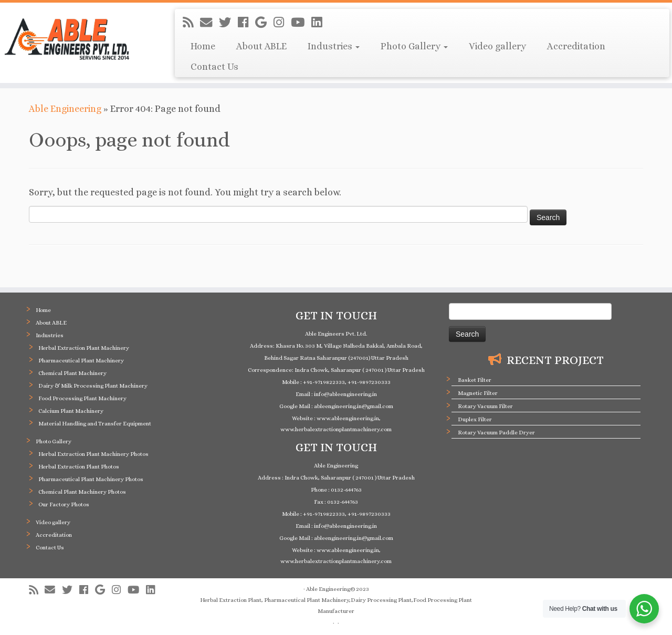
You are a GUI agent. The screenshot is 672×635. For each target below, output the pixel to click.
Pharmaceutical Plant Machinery (81, 361)
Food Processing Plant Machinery (82, 398)
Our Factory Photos (64, 504)
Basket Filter (475, 380)
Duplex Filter (475, 419)
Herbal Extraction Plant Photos (79, 467)
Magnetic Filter (478, 393)
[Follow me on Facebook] (246, 23)
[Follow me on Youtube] (301, 23)
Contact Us (214, 67)
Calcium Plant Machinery (71, 411)
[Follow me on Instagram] (282, 23)
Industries (334, 46)
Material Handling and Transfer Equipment (95, 424)
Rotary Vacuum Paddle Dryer (496, 433)
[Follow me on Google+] (264, 23)
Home (203, 46)
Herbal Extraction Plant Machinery (84, 348)
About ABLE (261, 46)
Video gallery (497, 46)
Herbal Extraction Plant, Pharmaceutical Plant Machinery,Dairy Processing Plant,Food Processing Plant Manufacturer (336, 606)
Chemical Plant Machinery (72, 373)
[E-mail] (209, 23)
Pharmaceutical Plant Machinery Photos (91, 479)
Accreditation (576, 46)
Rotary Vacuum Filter (485, 406)
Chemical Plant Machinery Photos (82, 492)
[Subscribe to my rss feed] (191, 23)
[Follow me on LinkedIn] (320, 23)
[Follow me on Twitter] (228, 23)
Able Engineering (65, 109)
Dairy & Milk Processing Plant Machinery (93, 386)
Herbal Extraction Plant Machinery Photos (93, 454)
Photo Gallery (414, 46)
